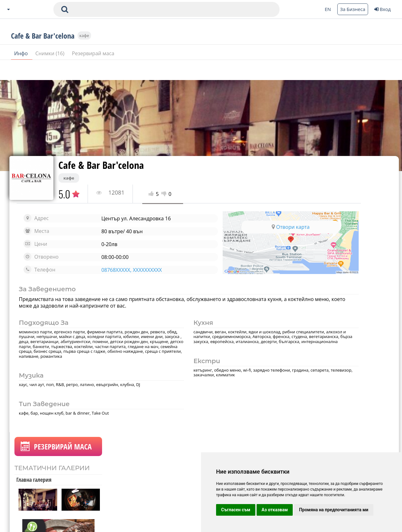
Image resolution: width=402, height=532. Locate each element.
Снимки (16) (51, 72)
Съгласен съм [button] (236, 510)
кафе (84, 54)
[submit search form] (65, 9)
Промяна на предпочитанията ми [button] (334, 510)
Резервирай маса (93, 72)
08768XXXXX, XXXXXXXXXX (114, 270)
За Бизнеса (353, 9)
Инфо (22, 72)
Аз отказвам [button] (275, 510)
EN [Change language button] (328, 9)
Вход (383, 9)
